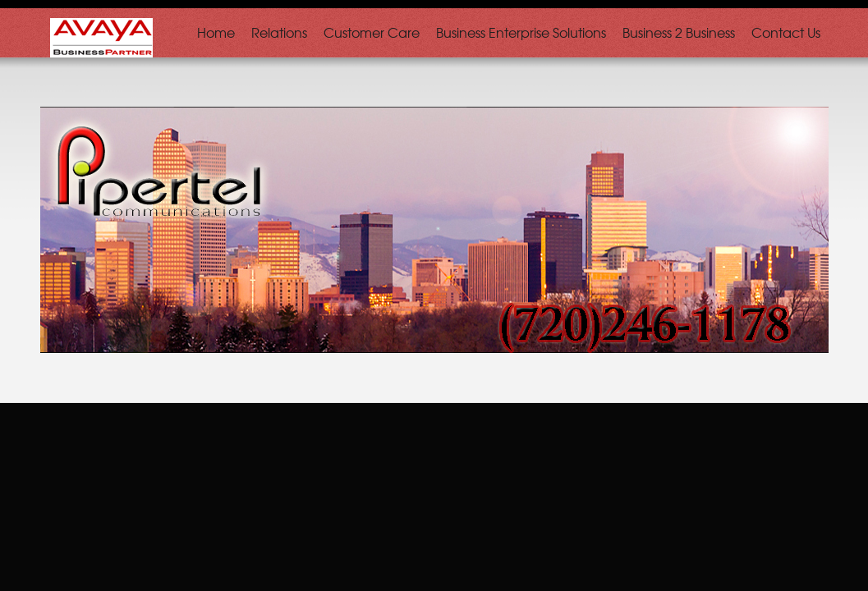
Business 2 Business (679, 32)
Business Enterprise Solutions (521, 32)
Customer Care (372, 32)
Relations (279, 32)
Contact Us (786, 32)
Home (216, 32)
